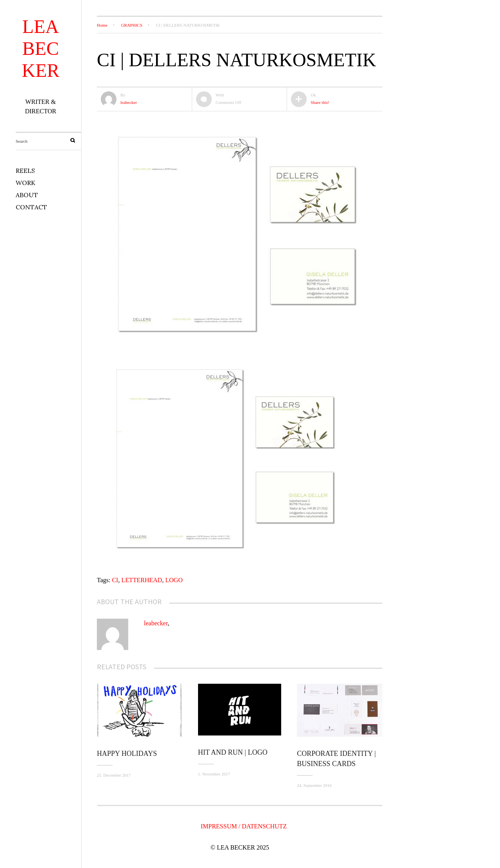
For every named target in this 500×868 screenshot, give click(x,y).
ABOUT (27, 195)
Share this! (320, 102)
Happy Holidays (127, 754)
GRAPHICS (132, 25)
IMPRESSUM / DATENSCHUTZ (244, 826)
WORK (25, 183)
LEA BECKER (41, 48)
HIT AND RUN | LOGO (233, 752)
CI (115, 580)
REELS (25, 171)
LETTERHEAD (142, 580)
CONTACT (31, 207)
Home (102, 25)
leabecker (129, 102)
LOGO (174, 580)
